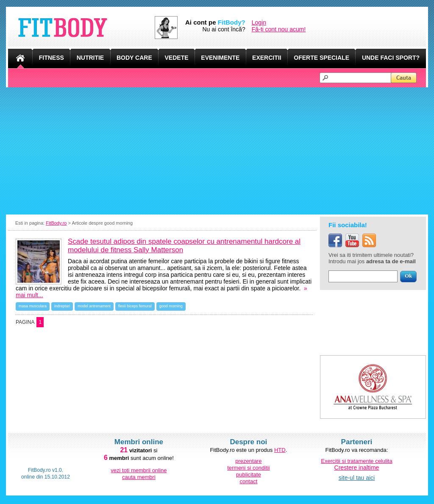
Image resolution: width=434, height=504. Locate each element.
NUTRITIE (90, 58)
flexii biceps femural (135, 306)
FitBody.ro (56, 223)
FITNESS (51, 58)
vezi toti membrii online (139, 470)
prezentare (248, 461)
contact (248, 481)
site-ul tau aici (357, 478)
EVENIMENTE (220, 58)
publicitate (249, 475)
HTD (280, 450)
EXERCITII (267, 58)
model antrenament (94, 306)
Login (259, 22)
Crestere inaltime (357, 468)
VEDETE (177, 58)
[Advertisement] (217, 151)
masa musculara (33, 306)
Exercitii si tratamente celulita (356, 461)
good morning (171, 306)
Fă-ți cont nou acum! (279, 29)
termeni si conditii (248, 468)
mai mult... (29, 295)
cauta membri (139, 477)
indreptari (62, 306)
